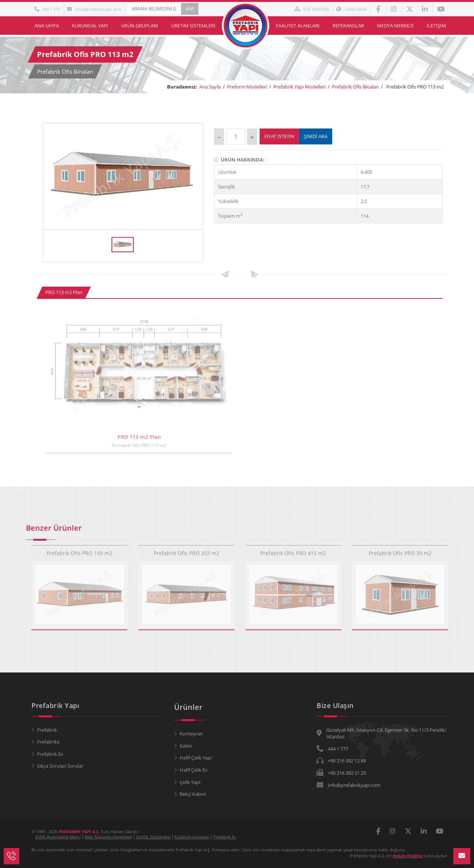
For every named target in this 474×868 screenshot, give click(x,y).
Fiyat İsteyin (279, 136)
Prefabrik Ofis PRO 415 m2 (293, 551)
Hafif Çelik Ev (194, 770)
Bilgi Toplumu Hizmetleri (108, 837)
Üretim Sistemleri (193, 26)
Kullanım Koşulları (192, 837)
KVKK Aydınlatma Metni (58, 837)
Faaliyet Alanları (298, 26)
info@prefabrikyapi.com (94, 9)
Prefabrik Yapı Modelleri (299, 87)
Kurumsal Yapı (90, 26)
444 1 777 (47, 9)
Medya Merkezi (395, 26)
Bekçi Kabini (193, 794)
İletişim (436, 26)
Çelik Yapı (190, 782)
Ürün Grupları (140, 26)
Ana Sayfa (47, 26)
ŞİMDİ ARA (316, 136)
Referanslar (348, 26)
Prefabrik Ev (50, 754)
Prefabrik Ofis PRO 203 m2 (186, 551)
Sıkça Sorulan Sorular (60, 766)
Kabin (186, 746)
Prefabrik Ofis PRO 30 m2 (400, 551)
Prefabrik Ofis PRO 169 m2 (79, 551)
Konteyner (191, 734)
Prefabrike (48, 742)
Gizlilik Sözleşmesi (153, 837)
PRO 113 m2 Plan (64, 292)
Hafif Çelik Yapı (196, 758)
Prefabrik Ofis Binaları (355, 87)
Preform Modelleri (247, 87)
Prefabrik (47, 730)
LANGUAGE (351, 9)
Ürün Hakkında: (239, 160)
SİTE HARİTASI (312, 9)
